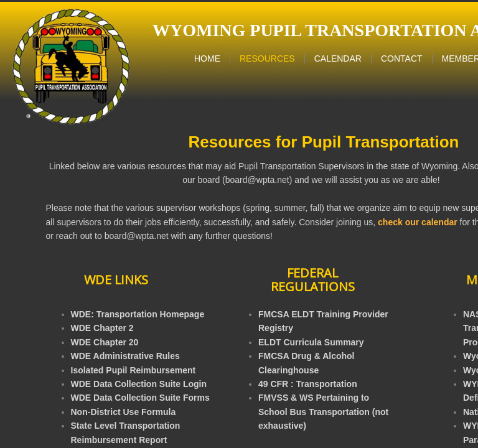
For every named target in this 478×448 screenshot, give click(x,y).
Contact (402, 58)
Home (207, 58)
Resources (267, 58)
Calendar (338, 58)
